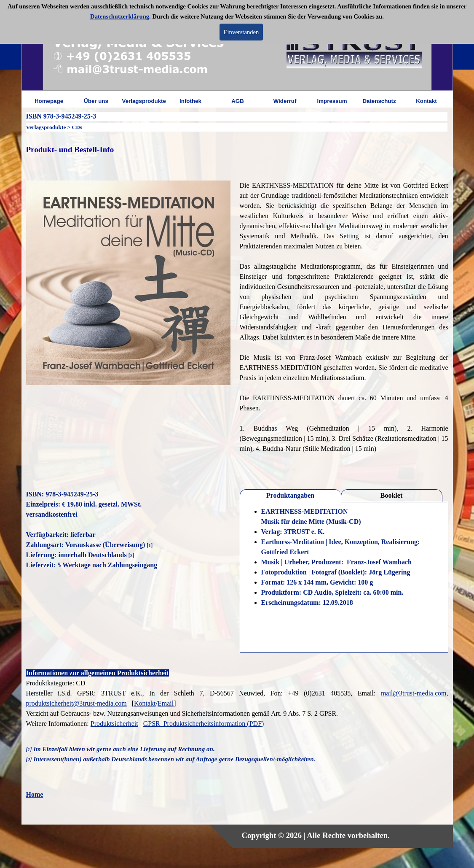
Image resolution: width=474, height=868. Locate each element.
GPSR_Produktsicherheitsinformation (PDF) (204, 724)
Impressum (332, 101)
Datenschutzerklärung (120, 16)
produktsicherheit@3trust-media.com (76, 703)
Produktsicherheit (114, 724)
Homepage (49, 101)
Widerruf (285, 101)
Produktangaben (290, 495)
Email (166, 703)
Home (35, 794)
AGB (238, 101)
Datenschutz (379, 101)
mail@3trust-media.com (414, 693)
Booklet (391, 495)
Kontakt (426, 101)
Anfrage (207, 759)
